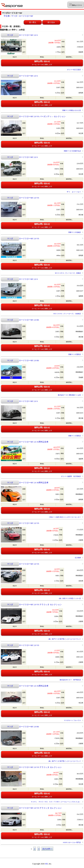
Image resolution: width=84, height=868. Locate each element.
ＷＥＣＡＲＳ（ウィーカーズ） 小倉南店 (67, 314)
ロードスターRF (26, 16)
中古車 (7, 16)
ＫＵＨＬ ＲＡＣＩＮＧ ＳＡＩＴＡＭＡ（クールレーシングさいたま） (56, 802)
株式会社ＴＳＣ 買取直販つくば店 (69, 395)
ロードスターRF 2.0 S (28, 35)
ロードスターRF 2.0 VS (29, 198)
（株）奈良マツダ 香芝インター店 (69, 598)
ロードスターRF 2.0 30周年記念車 (34, 483)
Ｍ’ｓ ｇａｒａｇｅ (74, 192)
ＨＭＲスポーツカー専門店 (72, 842)
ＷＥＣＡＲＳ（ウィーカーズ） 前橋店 (68, 273)
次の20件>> (47, 849)
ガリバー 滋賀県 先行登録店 (71, 476)
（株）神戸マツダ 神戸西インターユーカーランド (64, 639)
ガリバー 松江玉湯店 (74, 70)
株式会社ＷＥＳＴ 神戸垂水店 (70, 680)
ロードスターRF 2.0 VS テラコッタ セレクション (40, 604)
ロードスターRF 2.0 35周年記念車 (34, 442)
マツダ (14, 16)
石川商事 (78, 558)
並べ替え (33, 22)
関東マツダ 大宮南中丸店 (72, 151)
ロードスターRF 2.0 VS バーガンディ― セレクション (42, 116)
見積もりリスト (76, 5)
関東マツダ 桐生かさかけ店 (72, 110)
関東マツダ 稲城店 (75, 232)
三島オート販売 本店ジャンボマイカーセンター (65, 517)
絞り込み (51, 22)
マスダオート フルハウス (72, 720)
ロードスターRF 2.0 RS (29, 320)
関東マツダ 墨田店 (75, 354)
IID (46, 864)
